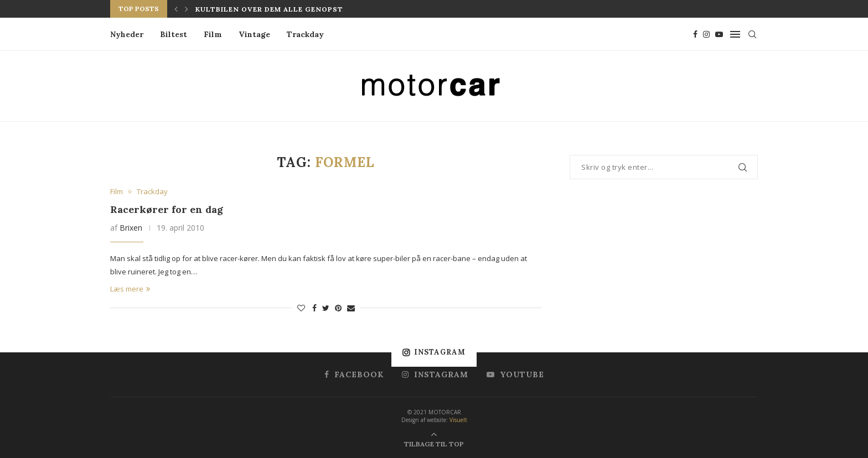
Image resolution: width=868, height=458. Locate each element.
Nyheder (127, 34)
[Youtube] (719, 34)
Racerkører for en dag (167, 209)
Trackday (305, 34)
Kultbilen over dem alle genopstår (274, 9)
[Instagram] (706, 34)
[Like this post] (301, 308)
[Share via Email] (351, 308)
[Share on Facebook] (314, 308)
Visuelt (458, 420)
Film (213, 34)
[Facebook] (695, 34)
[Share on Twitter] (326, 308)
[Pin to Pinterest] (338, 308)
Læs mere (130, 289)
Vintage (254, 34)
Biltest (174, 34)
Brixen (131, 228)
